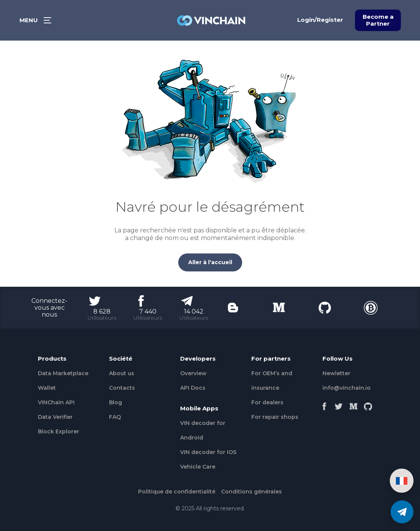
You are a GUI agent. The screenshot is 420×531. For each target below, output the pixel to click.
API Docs (193, 388)
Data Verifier (55, 417)
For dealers (267, 402)
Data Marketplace (63, 373)
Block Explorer (59, 431)
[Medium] (353, 404)
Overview (193, 373)
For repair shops (275, 417)
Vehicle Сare (198, 467)
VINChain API (56, 402)
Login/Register (320, 20)
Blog (116, 402)
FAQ (115, 417)
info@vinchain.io (347, 388)
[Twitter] (339, 404)
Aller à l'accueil (210, 262)
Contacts (122, 388)
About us (122, 373)
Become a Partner (378, 20)
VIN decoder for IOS (208, 452)
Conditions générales (252, 492)
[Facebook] (324, 404)
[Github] (368, 404)
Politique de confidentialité (177, 492)
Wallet (47, 388)
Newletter (336, 373)
